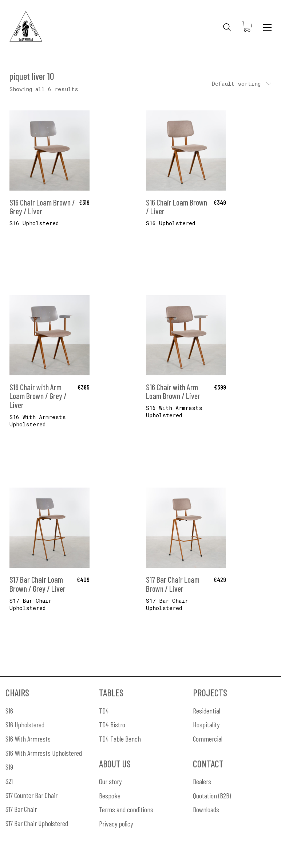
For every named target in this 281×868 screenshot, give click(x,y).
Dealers (202, 781)
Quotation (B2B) (212, 795)
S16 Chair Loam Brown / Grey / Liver (42, 207)
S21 (9, 781)
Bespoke (110, 795)
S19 (9, 767)
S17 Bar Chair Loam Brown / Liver (173, 584)
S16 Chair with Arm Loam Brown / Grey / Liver (38, 396)
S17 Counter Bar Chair (31, 795)
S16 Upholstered (25, 724)
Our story (110, 781)
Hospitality (206, 724)
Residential (207, 711)
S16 (9, 711)
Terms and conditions (126, 809)
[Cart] (247, 27)
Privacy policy (116, 824)
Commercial (208, 739)
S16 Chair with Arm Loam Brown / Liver (173, 391)
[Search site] (227, 28)
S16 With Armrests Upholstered (38, 421)
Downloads (206, 809)
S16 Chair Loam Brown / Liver (177, 207)
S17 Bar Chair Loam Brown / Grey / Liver (37, 584)
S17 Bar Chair (21, 809)
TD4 (104, 711)
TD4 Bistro (112, 724)
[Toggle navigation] (267, 27)
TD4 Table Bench (120, 739)
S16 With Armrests (28, 739)
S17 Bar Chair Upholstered (31, 604)
